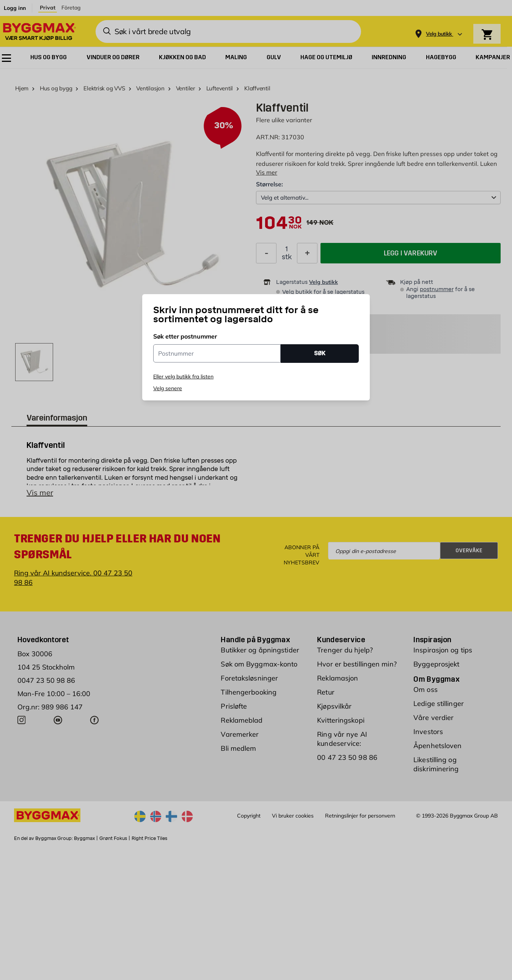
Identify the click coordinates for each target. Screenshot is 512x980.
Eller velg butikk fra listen (183, 377)
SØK (320, 353)
